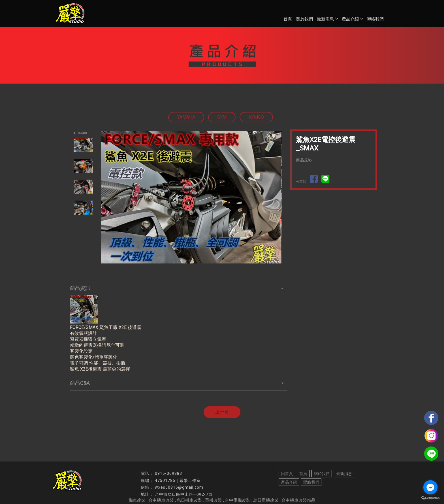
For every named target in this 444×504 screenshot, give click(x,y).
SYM (222, 117)
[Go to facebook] (430, 487)
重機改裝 (214, 500)
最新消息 (327, 19)
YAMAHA (186, 117)
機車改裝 (137, 500)
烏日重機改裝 (266, 500)
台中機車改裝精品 (298, 500)
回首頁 (287, 474)
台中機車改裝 (161, 500)
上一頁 (222, 412)
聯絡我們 (375, 19)
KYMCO (256, 117)
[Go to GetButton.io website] (430, 498)
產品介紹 (352, 19)
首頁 (288, 19)
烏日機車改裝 (189, 500)
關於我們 (304, 19)
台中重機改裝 (238, 500)
